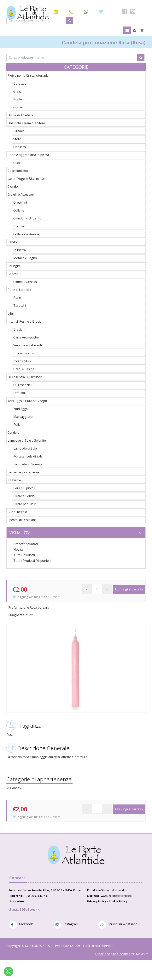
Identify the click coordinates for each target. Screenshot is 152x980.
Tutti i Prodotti (24, 555)
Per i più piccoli (24, 488)
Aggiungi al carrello (129, 589)
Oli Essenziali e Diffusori (25, 377)
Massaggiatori (24, 417)
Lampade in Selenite (28, 464)
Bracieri (19, 329)
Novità (18, 550)
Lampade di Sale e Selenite (27, 440)
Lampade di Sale (25, 448)
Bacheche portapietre (23, 472)
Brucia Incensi (23, 353)
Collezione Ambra (26, 234)
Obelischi (20, 147)
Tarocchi (20, 306)
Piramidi (19, 131)
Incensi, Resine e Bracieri (26, 321)
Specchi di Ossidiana (22, 520)
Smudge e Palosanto (28, 345)
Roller (18, 425)
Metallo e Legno (25, 258)
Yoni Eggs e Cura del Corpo (27, 401)
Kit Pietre (14, 480)
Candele (13, 433)
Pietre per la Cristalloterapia (28, 75)
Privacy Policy (97, 901)
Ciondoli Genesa (25, 282)
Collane (19, 210)
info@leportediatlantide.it (112, 890)
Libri (11, 314)
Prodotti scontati (26, 544)
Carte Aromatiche (26, 337)
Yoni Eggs (20, 409)
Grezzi (18, 91)
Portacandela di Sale (28, 456)
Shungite (14, 266)
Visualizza (76, 533)
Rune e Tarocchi (19, 290)
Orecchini (20, 202)
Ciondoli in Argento (27, 218)
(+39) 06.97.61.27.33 (36, 896)
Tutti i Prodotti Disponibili (32, 561)
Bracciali (19, 226)
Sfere (17, 139)
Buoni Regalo (17, 512)
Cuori (17, 163)
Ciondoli (13, 187)
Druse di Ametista (20, 115)
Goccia (18, 107)
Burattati (20, 83)
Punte (18, 99)
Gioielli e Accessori (21, 194)
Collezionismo (18, 171)
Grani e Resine (24, 369)
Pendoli (13, 242)
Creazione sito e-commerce (115, 954)
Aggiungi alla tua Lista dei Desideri (37, 597)
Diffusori (20, 393)
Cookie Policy (118, 901)
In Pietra (20, 250)
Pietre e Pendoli (25, 496)
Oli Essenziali (23, 385)
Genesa (13, 274)
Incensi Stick (22, 361)
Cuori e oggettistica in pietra (28, 155)
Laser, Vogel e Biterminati (26, 179)
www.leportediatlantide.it (116, 896)
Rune (17, 298)
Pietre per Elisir (24, 504)
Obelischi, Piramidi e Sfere (26, 123)
